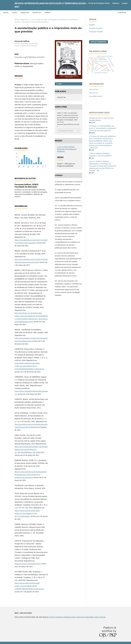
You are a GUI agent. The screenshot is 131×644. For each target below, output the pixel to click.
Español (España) (96, 28)
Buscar (122, 13)
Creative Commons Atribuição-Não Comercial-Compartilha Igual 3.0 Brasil (77, 617)
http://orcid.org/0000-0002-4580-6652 (26, 46)
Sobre (47, 13)
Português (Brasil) (96, 32)
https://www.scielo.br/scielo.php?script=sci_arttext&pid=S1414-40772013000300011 (27, 513)
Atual (15, 13)
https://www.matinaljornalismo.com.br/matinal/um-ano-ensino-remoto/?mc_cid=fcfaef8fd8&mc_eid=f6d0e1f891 (31, 449)
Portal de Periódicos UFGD (99, 3)
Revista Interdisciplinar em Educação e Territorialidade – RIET (51, 5)
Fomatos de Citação (66, 131)
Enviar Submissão (99, 42)
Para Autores (94, 93)
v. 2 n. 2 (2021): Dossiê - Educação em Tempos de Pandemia (54, 20)
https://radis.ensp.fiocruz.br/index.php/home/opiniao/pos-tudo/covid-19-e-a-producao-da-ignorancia (31, 475)
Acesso (125, 3)
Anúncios (37, 13)
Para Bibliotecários (96, 96)
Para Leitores (94, 89)
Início (6, 13)
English (92, 25)
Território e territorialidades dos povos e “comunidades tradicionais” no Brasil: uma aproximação (103, 128)
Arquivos (25, 13)
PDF (60, 84)
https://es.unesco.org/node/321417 (28, 564)
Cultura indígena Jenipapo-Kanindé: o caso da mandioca (100, 154)
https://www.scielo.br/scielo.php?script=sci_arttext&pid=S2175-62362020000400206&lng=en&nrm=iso (29, 366)
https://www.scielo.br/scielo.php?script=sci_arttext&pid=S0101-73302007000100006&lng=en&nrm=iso (29, 586)
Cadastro (116, 3)
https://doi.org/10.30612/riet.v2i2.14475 (29, 57)
